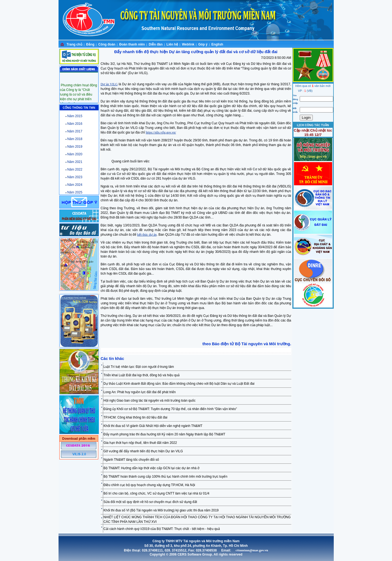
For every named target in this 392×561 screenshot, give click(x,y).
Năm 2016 (75, 124)
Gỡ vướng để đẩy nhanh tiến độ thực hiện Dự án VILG (143, 451)
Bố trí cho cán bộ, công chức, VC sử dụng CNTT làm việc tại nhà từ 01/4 (156, 493)
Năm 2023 (75, 177)
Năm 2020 (75, 154)
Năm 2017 (75, 131)
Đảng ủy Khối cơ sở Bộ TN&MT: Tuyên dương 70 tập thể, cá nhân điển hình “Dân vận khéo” (170, 409)
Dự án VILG (109, 84)
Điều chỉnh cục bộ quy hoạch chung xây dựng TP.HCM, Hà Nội (149, 485)
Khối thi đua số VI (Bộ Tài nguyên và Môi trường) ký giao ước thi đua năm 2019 (161, 510)
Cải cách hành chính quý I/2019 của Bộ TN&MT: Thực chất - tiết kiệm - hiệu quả (162, 529)
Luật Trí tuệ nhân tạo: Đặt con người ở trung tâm (139, 367)
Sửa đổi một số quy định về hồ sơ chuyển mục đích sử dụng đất (150, 502)
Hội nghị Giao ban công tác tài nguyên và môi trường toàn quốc (149, 401)
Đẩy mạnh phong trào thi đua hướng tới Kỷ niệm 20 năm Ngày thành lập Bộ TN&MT (164, 434)
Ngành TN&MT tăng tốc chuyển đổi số (131, 460)
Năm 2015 (75, 116)
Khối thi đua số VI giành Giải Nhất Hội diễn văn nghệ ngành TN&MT (153, 426)
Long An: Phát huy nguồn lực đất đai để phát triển (140, 392)
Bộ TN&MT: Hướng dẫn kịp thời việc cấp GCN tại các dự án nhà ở (151, 468)
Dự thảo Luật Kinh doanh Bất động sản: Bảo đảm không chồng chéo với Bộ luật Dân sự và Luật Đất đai (179, 384)
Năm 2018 (75, 139)
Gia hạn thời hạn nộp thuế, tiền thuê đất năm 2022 (140, 443)
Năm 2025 (75, 192)
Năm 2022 (75, 169)
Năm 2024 (75, 185)
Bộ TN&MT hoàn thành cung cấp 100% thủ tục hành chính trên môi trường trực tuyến (165, 477)
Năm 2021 (75, 162)
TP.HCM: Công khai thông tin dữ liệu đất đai (135, 417)
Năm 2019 (75, 147)
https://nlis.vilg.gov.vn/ (161, 132)
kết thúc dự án (147, 235)
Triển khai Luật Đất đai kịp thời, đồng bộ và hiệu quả (142, 375)
